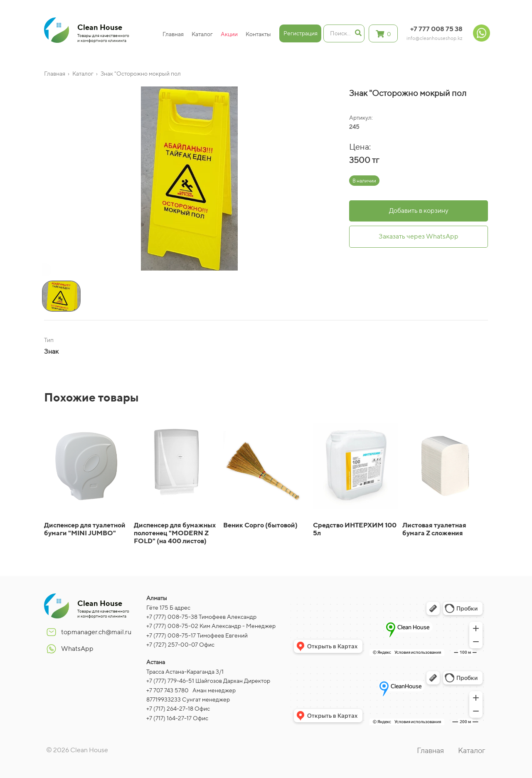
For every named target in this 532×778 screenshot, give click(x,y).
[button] (44, 271)
